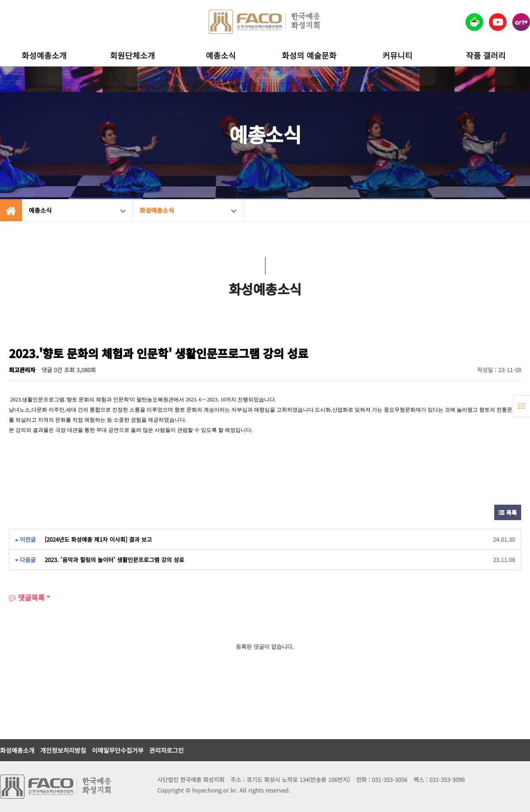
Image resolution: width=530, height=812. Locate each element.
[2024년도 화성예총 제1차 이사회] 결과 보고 (98, 539)
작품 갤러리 (486, 55)
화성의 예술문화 (309, 55)
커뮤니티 (397, 55)
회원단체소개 (132, 55)
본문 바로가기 (0, 0)
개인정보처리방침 (63, 750)
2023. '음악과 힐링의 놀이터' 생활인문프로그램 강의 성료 (114, 560)
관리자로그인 (167, 750)
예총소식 (221, 55)
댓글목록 (27, 597)
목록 (508, 512)
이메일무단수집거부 (118, 750)
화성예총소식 (188, 210)
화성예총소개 (44, 55)
